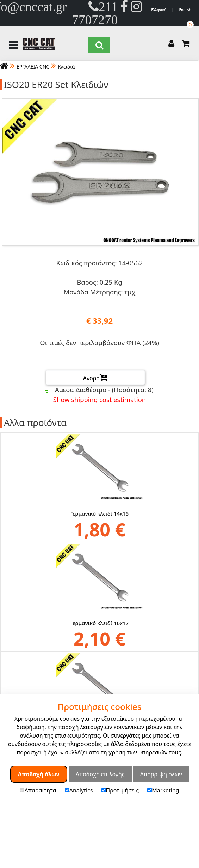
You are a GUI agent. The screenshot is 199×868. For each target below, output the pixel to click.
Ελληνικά (159, 10)
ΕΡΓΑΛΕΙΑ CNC (33, 67)
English (185, 10)
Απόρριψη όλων (161, 774)
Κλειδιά (66, 67)
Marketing (163, 790)
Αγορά (95, 377)
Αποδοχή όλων (39, 774)
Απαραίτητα (38, 790)
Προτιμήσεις (120, 790)
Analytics (79, 790)
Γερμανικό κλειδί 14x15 (100, 513)
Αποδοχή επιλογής (100, 774)
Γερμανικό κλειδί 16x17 (100, 623)
